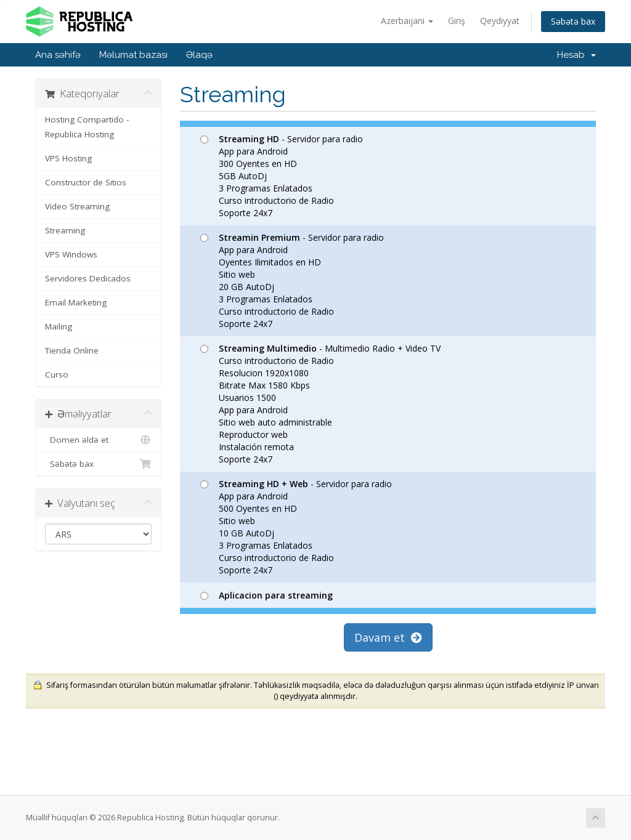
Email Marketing (76, 302)
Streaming (65, 230)
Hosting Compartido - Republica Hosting (87, 127)
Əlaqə (199, 55)
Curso (57, 374)
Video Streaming (77, 206)
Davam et (388, 637)
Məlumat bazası (133, 55)
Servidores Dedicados (88, 278)
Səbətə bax (573, 21)
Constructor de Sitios (86, 182)
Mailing (59, 326)
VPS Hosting (68, 158)
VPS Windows (71, 254)
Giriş (457, 21)
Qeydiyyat (500, 21)
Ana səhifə (58, 55)
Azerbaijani (407, 21)
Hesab (576, 55)
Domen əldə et (98, 440)
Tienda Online (72, 350)
